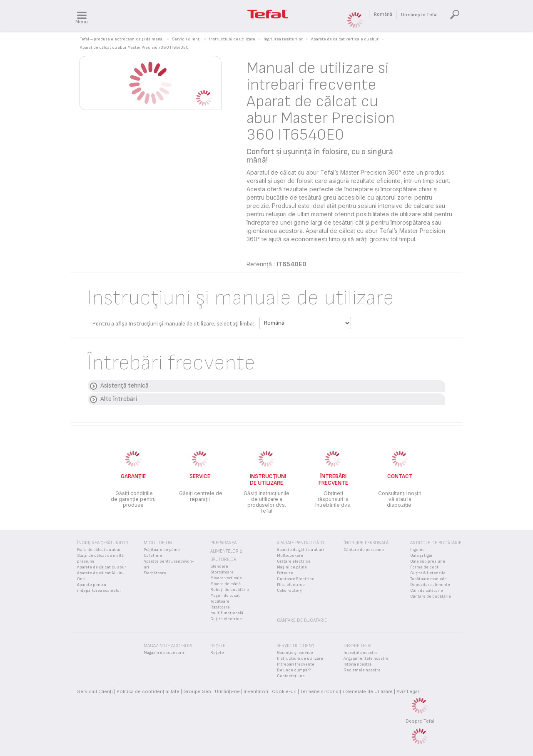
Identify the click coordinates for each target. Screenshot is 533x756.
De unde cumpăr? (294, 670)
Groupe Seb (197, 691)
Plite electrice (291, 585)
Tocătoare (220, 601)
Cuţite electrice (226, 619)
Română (383, 14)
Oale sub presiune (428, 561)
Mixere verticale (226, 578)
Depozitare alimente (430, 585)
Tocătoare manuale (428, 579)
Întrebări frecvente (296, 664)
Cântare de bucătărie (431, 596)
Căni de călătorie (427, 591)
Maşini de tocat (225, 596)
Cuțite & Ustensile (428, 573)
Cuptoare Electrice (296, 579)
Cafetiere (153, 556)
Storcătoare (222, 572)
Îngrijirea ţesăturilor (103, 543)
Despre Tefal (420, 721)
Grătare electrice (294, 561)
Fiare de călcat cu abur (99, 550)
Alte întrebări (119, 399)
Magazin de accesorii (164, 653)
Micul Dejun (158, 543)
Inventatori (256, 691)
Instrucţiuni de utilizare (300, 658)
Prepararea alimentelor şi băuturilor (227, 551)
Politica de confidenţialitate (148, 691)
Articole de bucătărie (436, 543)
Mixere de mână (225, 584)
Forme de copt (424, 567)
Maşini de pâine (292, 567)
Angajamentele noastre (366, 658)
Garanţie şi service (295, 653)
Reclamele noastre (362, 670)
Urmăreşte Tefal (419, 15)
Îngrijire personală (366, 543)
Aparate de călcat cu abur (102, 567)
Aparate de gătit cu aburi (300, 550)
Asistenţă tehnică (125, 386)
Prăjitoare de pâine (162, 550)
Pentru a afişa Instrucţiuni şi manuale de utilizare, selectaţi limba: (173, 324)
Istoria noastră (357, 664)
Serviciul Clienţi (95, 691)
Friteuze (285, 573)
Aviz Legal (408, 691)
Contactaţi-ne (291, 676)
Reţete (217, 653)
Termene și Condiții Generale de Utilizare (346, 691)
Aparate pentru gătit (301, 543)
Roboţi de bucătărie (230, 590)
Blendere (219, 566)
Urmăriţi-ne (227, 691)
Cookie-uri (284, 691)
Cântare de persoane (364, 550)
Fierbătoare (155, 573)
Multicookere (290, 556)
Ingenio (417, 550)
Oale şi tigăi (421, 556)
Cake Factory (289, 591)
